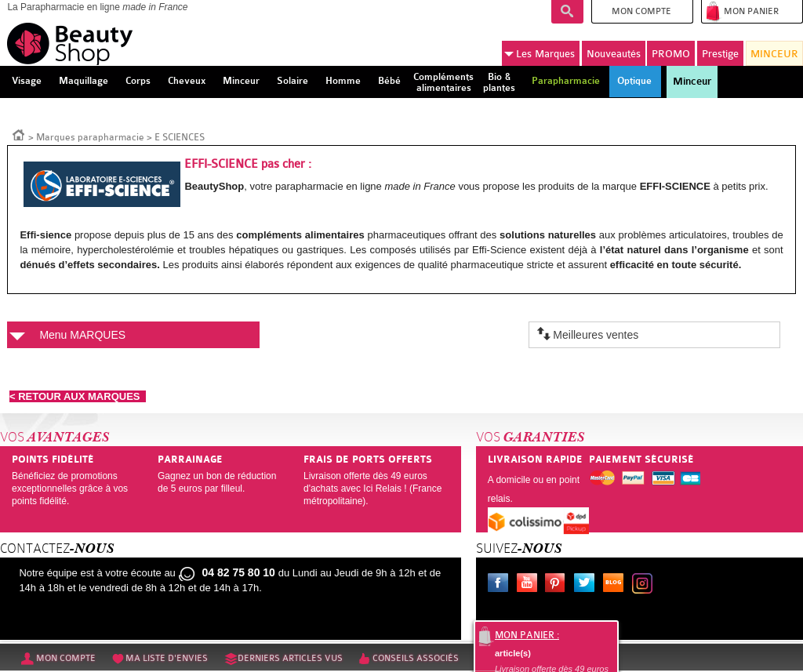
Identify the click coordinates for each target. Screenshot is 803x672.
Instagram (645, 585)
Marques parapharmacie (90, 137)
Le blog (616, 585)
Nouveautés (614, 54)
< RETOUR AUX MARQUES (78, 396)
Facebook (501, 585)
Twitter (587, 585)
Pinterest (558, 585)
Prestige (720, 54)
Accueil (19, 134)
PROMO (671, 54)
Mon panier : (527, 635)
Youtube (530, 585)
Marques (540, 54)
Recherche (567, 12)
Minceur (692, 82)
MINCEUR (774, 54)
